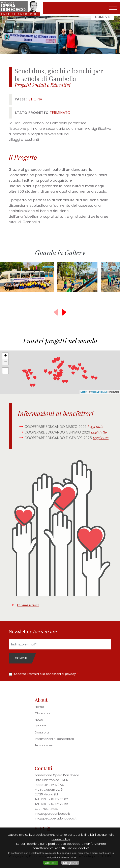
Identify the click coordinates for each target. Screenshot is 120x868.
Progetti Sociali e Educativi (43, 85)
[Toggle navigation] (113, 8)
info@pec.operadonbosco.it (56, 818)
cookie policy (61, 839)
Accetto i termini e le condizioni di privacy (45, 674)
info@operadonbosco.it (52, 814)
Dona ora (42, 732)
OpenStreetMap (99, 392)
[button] (64, 312)
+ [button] (6, 356)
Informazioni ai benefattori (54, 739)
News (39, 720)
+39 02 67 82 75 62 (54, 799)
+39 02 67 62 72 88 (54, 804)
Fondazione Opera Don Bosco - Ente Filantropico (21, 8)
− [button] (6, 362)
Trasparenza (44, 745)
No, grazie (70, 863)
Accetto (51, 863)
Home (39, 707)
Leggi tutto (95, 426)
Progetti (41, 726)
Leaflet (84, 392)
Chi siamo (42, 713)
